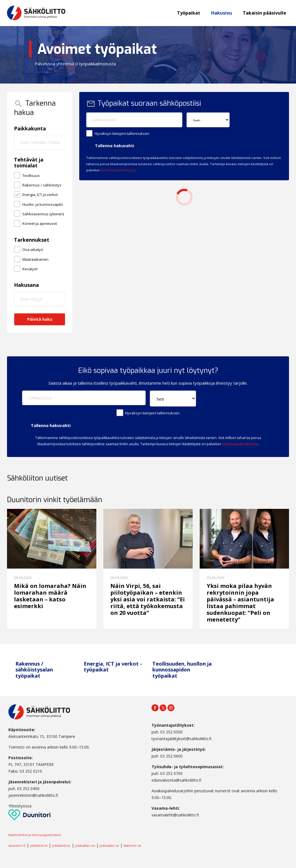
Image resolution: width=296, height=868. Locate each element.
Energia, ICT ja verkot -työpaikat (113, 667)
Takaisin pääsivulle (264, 13)
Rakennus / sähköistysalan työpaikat (34, 670)
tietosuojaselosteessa (118, 170)
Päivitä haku (40, 319)
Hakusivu (222, 13)
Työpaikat (189, 13)
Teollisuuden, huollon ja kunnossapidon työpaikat (182, 670)
